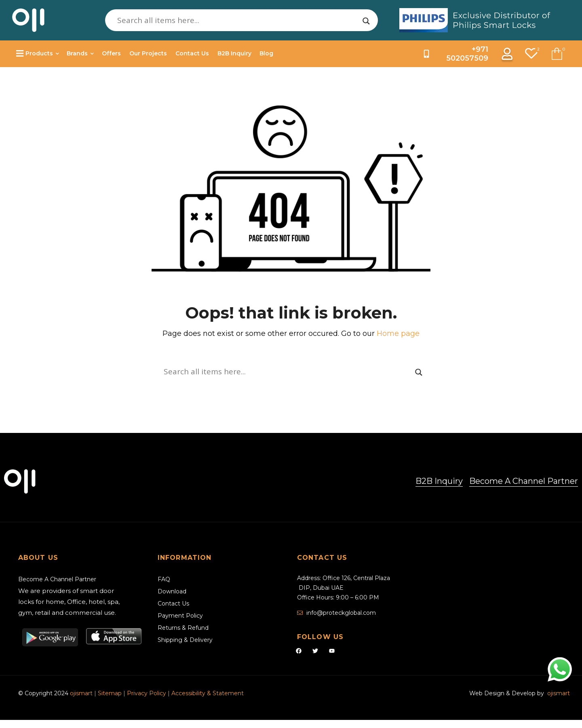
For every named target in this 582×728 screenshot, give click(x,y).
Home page (398, 333)
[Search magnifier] (366, 21)
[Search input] (238, 20)
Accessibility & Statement (208, 693)
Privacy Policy (147, 693)
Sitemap (111, 693)
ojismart (81, 693)
